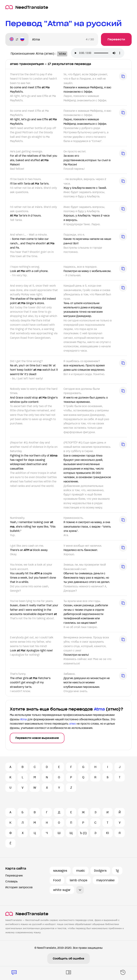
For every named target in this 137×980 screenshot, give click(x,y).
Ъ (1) (83, 833)
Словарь (12, 881)
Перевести (116, 39)
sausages (60, 871)
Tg (117, 871)
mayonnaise (106, 880)
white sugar (62, 890)
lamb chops (78, 880)
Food (57, 880)
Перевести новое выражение (37, 738)
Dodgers (100, 871)
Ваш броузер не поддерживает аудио (99, 53)
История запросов (19, 887)
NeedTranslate (27, 7)
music (81, 871)
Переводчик (14, 876)
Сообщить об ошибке (68, 959)
